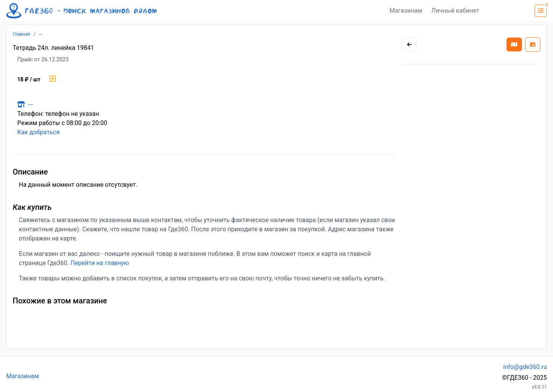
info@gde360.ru (525, 367)
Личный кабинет (455, 11)
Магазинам (406, 11)
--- (41, 34)
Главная (22, 34)
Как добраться (38, 132)
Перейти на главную (100, 263)
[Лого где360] (81, 11)
